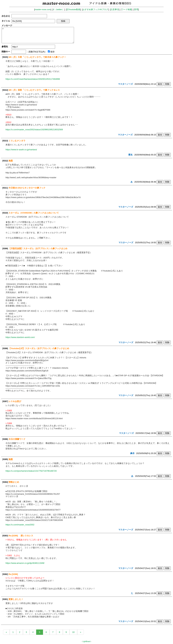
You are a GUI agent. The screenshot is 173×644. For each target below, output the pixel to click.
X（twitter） (59, 9)
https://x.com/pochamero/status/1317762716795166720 (31, 471)
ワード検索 (127, 9)
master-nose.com (43, 9)
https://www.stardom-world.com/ (20, 337)
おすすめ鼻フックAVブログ (95, 9)
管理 (136, 9)
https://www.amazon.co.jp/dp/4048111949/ (25, 563)
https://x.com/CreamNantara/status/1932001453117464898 (33, 79)
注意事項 (115, 9)
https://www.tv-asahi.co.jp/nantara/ (21, 150)
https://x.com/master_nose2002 (20, 525)
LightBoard (86, 641)
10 (73, 632)
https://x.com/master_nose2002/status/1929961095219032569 (34, 130)
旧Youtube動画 (73, 9)
